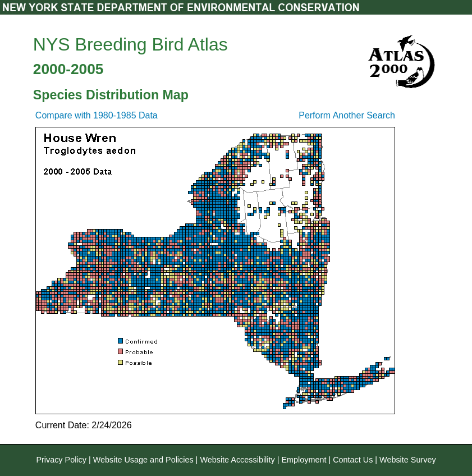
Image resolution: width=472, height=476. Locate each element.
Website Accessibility (237, 460)
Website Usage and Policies (143, 460)
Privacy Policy (61, 460)
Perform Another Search (347, 115)
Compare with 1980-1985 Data (97, 115)
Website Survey (408, 460)
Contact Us (353, 460)
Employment (304, 460)
